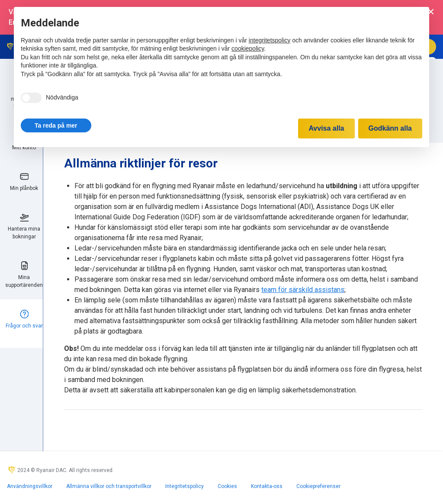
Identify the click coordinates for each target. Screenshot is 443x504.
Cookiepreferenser (318, 486)
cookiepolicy (248, 48)
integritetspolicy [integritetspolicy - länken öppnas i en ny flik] (270, 40)
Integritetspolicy (185, 486)
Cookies (227, 486)
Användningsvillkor (30, 486)
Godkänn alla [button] (390, 128)
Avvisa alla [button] (326, 128)
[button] (56, 125)
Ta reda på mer (56, 125)
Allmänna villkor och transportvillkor (109, 486)
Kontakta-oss (267, 486)
